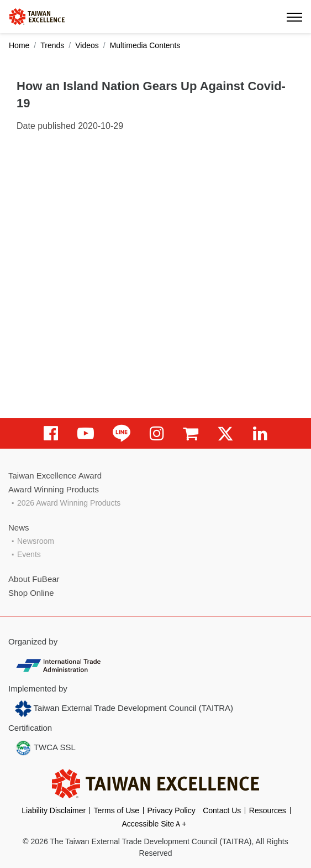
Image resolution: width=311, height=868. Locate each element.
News (19, 527)
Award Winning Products (54, 489)
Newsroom (36, 541)
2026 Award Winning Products (69, 503)
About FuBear (34, 579)
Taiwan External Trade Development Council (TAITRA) (124, 709)
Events (29, 554)
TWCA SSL (45, 748)
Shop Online (31, 593)
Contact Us (222, 810)
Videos (87, 45)
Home (19, 45)
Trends (52, 45)
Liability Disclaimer (54, 810)
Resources (268, 810)
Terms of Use (117, 810)
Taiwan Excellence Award (55, 475)
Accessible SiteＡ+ (154, 824)
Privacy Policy (172, 810)
